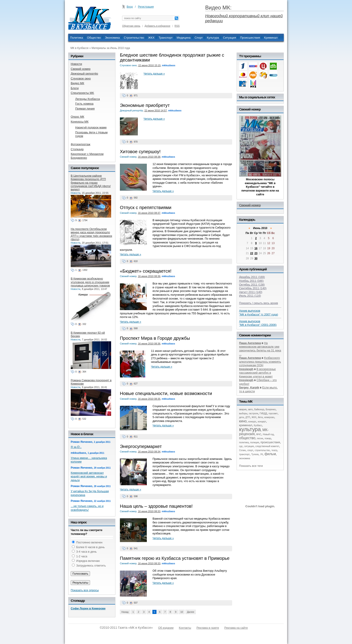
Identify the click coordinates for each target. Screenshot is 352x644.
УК (262, 454)
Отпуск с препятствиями (146, 207)
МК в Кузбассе (79, 48)
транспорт (244, 454)
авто (250, 409)
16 (256, 248)
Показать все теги (251, 466)
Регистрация (146, 7)
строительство (262, 450)
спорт (250, 450)
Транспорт (166, 38)
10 (182, 612)
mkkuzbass (169, 65)
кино (243, 421)
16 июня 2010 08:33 (149, 511)
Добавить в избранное (157, 26)
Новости (76, 193)
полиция (255, 442)
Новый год (268, 434)
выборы (243, 414)
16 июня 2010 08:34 (149, 452)
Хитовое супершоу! (140, 152)
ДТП (248, 417)
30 (256, 258)
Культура (213, 38)
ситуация (249, 446)
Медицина (184, 38)
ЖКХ (151, 38)
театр (274, 450)
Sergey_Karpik (249, 387)
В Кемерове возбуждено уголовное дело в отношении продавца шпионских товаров (90, 282)
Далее (191, 612)
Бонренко (271, 409)
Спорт (199, 38)
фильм (270, 454)
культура (250, 429)
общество (247, 438)
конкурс (252, 422)
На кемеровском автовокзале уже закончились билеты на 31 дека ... (260, 349)
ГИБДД (263, 414)
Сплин (242, 450)
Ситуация (229, 38)
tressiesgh (246, 369)
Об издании (166, 628)
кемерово (269, 417)
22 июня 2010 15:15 (150, 65)
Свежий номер (128, 157)
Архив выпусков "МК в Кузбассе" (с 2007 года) (259, 313)
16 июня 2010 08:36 (149, 276)
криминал (246, 425)
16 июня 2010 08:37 (149, 213)
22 (252, 253)
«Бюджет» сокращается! (146, 271)
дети (241, 417)
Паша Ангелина (250, 343)
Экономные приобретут (145, 105)
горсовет (273, 414)
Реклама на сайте (236, 628)
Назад (125, 612)
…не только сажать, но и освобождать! (87, 508)
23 (256, 253)
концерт (262, 422)
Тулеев (255, 454)
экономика (245, 458)
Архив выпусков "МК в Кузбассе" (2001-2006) (258, 323)
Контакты (185, 628)
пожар (268, 438)
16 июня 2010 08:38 (149, 157)
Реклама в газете (208, 628)
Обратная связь (131, 26)
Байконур (259, 409)
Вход (130, 7)
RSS (177, 26)
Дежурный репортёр (131, 110)
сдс (241, 446)
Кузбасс (258, 425)
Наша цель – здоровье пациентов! (156, 506)
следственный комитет (267, 446)
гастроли (254, 414)
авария (243, 409)
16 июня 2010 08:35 (149, 399)
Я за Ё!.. (76, 447)
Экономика (112, 38)
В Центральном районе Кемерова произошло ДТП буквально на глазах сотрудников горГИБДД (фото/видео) (91, 183)
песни (260, 438)
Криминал (271, 38)
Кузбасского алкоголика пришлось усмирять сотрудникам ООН (260, 362)
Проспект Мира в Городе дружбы (155, 338)
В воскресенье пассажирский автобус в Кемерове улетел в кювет (257, 373)
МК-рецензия (254, 432)
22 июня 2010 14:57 (156, 110)
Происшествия (250, 38)
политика (244, 442)
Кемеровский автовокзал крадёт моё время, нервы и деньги (89, 476)
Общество (94, 38)
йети (260, 417)
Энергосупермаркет (141, 446)
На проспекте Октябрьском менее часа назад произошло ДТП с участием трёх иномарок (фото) (91, 234)
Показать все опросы (85, 590)
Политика (77, 38)
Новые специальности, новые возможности (166, 393)
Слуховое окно (128, 65)
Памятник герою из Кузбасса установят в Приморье (175, 558)
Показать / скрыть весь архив (258, 303)
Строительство (134, 38)
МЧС (259, 434)
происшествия (270, 442)
